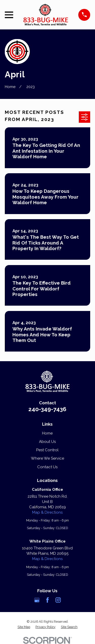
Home (47, 433)
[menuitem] (24, 627)
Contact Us (47, 467)
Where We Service (48, 458)
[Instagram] (58, 600)
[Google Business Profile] (37, 600)
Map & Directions (47, 512)
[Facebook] (48, 600)
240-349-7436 (47, 409)
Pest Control (47, 450)
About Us (47, 442)
